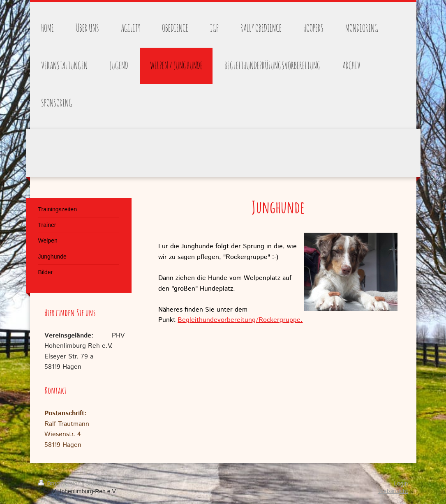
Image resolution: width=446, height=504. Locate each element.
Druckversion (60, 483)
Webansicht (393, 491)
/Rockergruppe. (279, 320)
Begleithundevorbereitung (217, 320)
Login (401, 483)
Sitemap (96, 483)
